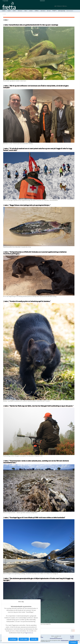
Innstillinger (73, 643)
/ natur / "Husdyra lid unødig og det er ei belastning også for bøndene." (27, 301)
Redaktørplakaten (65, 640)
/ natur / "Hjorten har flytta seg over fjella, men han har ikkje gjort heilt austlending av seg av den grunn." (38, 406)
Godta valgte (24, 639)
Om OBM (72, 636)
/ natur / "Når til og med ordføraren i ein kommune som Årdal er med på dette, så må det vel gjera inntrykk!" (36, 87)
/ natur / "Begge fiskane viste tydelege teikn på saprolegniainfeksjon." (27, 205)
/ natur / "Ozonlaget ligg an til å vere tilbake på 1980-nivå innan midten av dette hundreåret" (34, 518)
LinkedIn (72, 638)
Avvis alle (34, 639)
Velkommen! (42, 1)
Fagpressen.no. (29, 633)
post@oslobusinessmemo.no (56, 638)
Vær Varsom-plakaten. (75, 640)
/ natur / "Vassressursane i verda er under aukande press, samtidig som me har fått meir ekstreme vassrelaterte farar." (36, 462)
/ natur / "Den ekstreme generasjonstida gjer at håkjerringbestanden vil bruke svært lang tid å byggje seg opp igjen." (38, 579)
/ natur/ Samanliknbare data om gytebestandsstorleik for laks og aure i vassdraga (31, 25)
